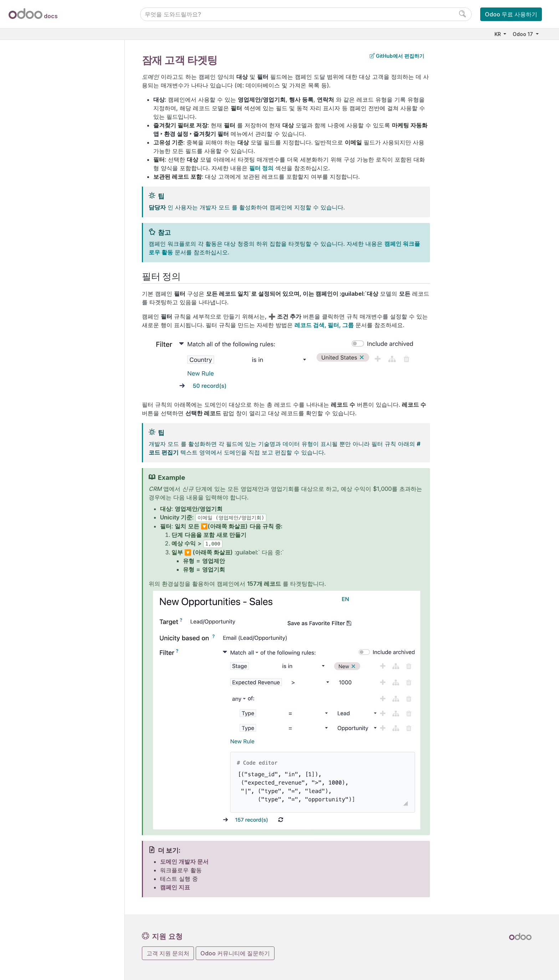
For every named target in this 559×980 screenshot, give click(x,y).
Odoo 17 (524, 34)
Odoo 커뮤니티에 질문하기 (235, 953)
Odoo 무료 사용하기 (511, 14)
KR (498, 34)
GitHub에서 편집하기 (397, 56)
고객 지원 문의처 (168, 953)
